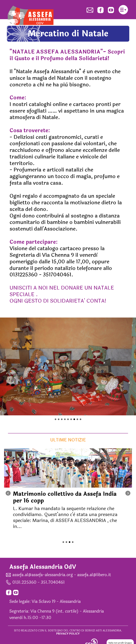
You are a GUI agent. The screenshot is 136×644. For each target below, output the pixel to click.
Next (132, 366)
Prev (4, 366)
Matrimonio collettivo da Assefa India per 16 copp (65, 497)
